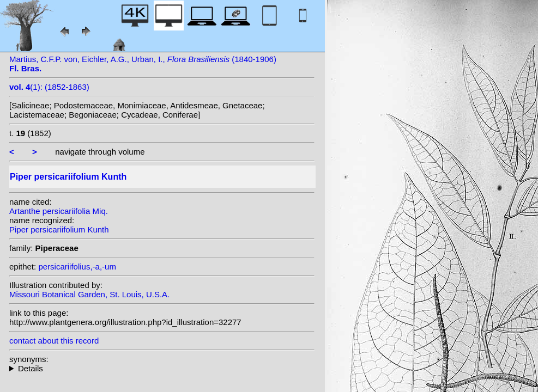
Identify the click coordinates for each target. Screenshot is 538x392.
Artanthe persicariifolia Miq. (59, 211)
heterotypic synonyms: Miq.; (162, 368)
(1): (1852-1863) (49, 87)
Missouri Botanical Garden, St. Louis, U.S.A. (89, 294)
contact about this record (54, 341)
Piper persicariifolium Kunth (59, 229)
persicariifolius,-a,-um (77, 267)
